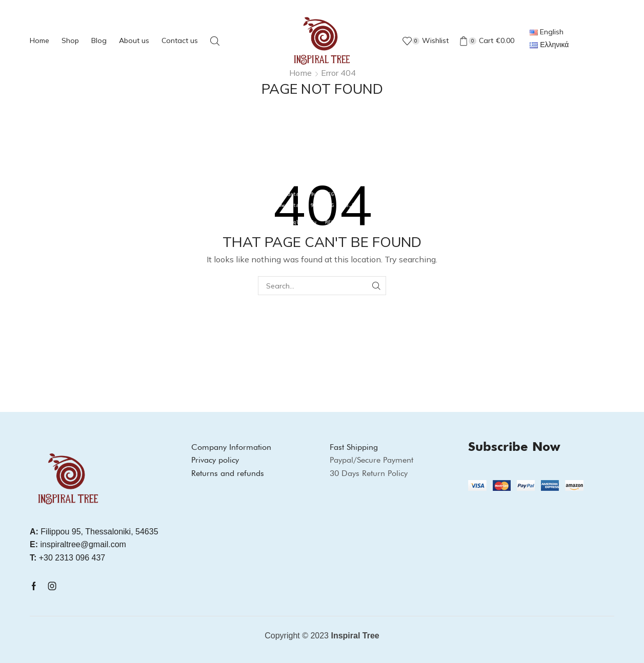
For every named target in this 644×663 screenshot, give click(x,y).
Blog (99, 40)
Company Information (231, 447)
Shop (70, 40)
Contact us (180, 40)
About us (134, 40)
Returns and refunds (228, 473)
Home (39, 40)
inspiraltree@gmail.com (78, 544)
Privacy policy (215, 460)
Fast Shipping (354, 447)
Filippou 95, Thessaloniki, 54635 (94, 532)
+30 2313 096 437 (67, 558)
